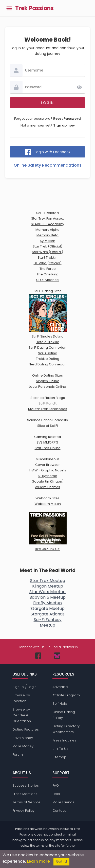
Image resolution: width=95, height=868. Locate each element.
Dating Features (26, 729)
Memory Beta (48, 235)
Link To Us (60, 749)
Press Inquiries (64, 740)
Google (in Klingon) (48, 481)
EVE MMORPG (48, 442)
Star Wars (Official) (48, 252)
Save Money (23, 738)
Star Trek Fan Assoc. (48, 218)
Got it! (61, 862)
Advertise (60, 687)
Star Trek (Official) (48, 246)
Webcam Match (48, 504)
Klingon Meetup (48, 586)
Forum (18, 755)
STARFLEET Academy (48, 224)
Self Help (60, 704)
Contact (59, 811)
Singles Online (48, 381)
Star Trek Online (48, 448)
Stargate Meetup (48, 608)
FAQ (56, 785)
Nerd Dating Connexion (48, 364)
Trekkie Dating (48, 359)
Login (32, 687)
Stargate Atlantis (48, 614)
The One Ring (48, 274)
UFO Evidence (48, 280)
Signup (18, 687)
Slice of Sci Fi (48, 426)
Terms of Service (26, 802)
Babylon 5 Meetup (48, 597)
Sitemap (59, 757)
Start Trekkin (48, 258)
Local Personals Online (48, 387)
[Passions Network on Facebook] (38, 656)
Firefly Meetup (48, 603)
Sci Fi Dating (48, 353)
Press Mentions (25, 794)
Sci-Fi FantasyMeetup (48, 622)
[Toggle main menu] (9, 8)
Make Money (23, 746)
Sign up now (64, 125)
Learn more (38, 861)
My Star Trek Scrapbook (48, 409)
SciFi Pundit (48, 403)
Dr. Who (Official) (48, 263)
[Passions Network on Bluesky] (57, 656)
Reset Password (67, 119)
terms (40, 846)
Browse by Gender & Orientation (22, 715)
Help (56, 794)
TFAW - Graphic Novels (48, 470)
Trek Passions (34, 8)
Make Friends (63, 802)
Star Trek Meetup (48, 581)
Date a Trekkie (48, 342)
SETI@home (48, 476)
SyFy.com (48, 241)
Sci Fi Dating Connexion (48, 348)
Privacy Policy (23, 811)
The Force (48, 269)
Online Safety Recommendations (48, 165)
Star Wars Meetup (48, 592)
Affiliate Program (66, 695)
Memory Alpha (48, 230)
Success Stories (26, 785)
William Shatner (48, 487)
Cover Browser (48, 465)
